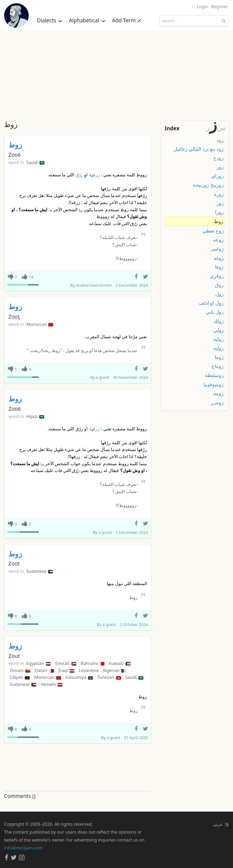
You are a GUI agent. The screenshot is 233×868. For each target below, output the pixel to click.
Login (202, 7)
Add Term (127, 20)
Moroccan (40, 324)
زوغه (219, 258)
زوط (15, 145)
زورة (219, 194)
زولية (219, 339)
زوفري (217, 276)
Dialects (50, 20)
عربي (221, 824)
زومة (219, 393)
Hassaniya (79, 677)
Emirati (66, 663)
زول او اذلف (211, 303)
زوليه (219, 348)
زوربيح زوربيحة (208, 185)
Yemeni (51, 684)
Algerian (114, 670)
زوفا (219, 267)
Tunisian (109, 677)
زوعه (218, 240)
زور (220, 167)
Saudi (35, 162)
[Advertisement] (116, 72)
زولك (219, 321)
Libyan (20, 677)
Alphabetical (87, 20)
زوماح (218, 366)
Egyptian (39, 663)
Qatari (44, 670)
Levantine (89, 670)
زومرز (217, 402)
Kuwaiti (120, 663)
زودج (219, 158)
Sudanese (40, 571)
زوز (220, 203)
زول (220, 294)
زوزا (219, 212)
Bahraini (93, 663)
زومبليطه (214, 375)
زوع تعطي (213, 231)
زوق (219, 285)
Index (172, 128)
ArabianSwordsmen (94, 285)
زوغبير (217, 249)
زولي (219, 330)
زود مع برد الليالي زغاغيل (199, 149)
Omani (20, 670)
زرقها (95, 175)
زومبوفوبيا (214, 384)
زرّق (79, 175)
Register (220, 7)
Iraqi (66, 670)
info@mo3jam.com (23, 848)
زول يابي (215, 312)
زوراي (217, 176)
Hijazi (35, 416)
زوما (219, 357)
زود (220, 140)
